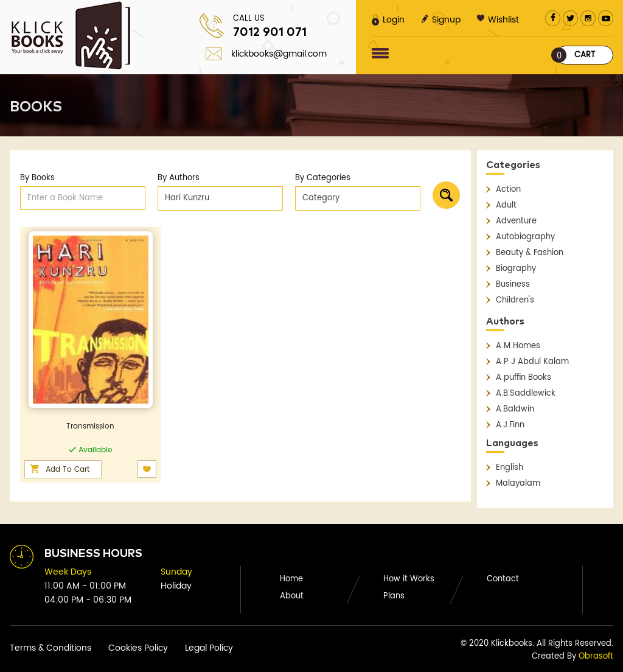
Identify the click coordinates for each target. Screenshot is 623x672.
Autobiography (525, 237)
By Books (37, 178)
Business (513, 285)
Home (291, 579)
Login (388, 20)
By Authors (179, 178)
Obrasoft (596, 656)
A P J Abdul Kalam (532, 362)
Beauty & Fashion (530, 253)
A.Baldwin (515, 409)
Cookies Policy (138, 648)
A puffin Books (524, 378)
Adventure (516, 221)
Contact (503, 579)
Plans (394, 596)
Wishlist (498, 20)
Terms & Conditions (50, 648)
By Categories (323, 178)
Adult (506, 205)
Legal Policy (209, 648)
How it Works (409, 579)
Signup (441, 20)
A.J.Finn (510, 425)
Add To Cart (68, 470)
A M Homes (518, 346)
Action (508, 190)
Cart (576, 55)
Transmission (90, 426)
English (510, 468)
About (292, 596)
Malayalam (518, 484)
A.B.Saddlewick (526, 394)
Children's (515, 300)
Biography (516, 269)
